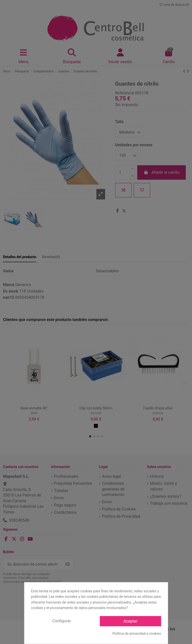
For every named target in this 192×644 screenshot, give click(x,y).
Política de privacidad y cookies (137, 634)
